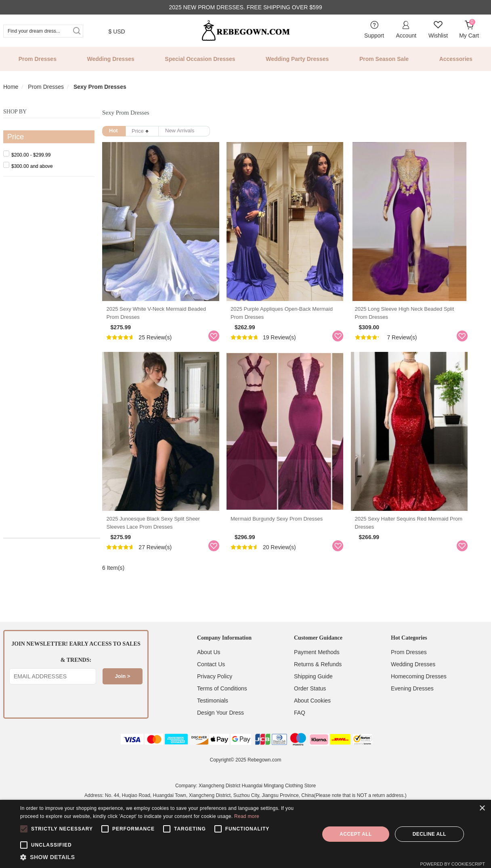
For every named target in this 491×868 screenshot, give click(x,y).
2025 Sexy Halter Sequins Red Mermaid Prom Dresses (421, 538)
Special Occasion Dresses (200, 59)
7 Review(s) (415, 345)
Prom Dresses (38, 59)
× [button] (482, 808)
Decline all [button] (429, 834)
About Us (209, 667)
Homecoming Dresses (419, 692)
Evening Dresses (412, 704)
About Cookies (312, 716)
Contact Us (211, 680)
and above (28, 166)
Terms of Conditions (222, 704)
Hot (113, 131)
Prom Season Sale (384, 59)
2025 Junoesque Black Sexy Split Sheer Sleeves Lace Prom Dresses (163, 538)
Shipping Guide (313, 692)
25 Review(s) (155, 345)
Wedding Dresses (111, 59)
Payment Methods (317, 667)
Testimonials (213, 716)
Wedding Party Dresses (297, 59)
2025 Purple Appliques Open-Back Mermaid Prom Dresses (288, 320)
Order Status (310, 704)
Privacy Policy (215, 692)
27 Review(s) (155, 562)
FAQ (300, 728)
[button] (165, 858)
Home (11, 87)
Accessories (456, 59)
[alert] (245, 834)
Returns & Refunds (318, 680)
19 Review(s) (286, 345)
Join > (123, 691)
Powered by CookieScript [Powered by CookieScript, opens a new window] (452, 864)
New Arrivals (180, 131)
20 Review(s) (286, 562)
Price (140, 131)
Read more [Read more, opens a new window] (247, 816)
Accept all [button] (356, 834)
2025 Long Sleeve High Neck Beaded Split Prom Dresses (424, 320)
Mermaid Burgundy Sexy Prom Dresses (283, 534)
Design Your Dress (220, 728)
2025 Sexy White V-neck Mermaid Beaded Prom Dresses (163, 320)
